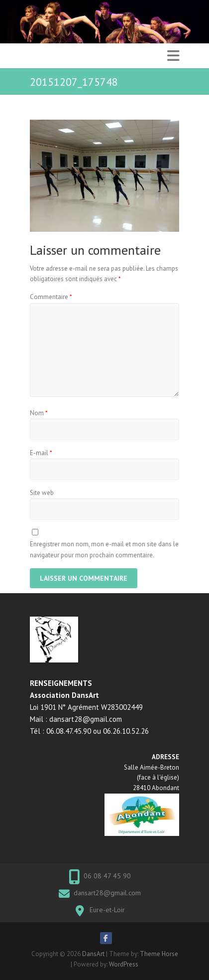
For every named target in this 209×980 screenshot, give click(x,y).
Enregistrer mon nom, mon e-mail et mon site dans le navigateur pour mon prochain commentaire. (104, 550)
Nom (39, 413)
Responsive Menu (173, 56)
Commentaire (51, 297)
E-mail (41, 453)
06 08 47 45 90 (107, 876)
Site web (42, 493)
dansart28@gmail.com (107, 893)
